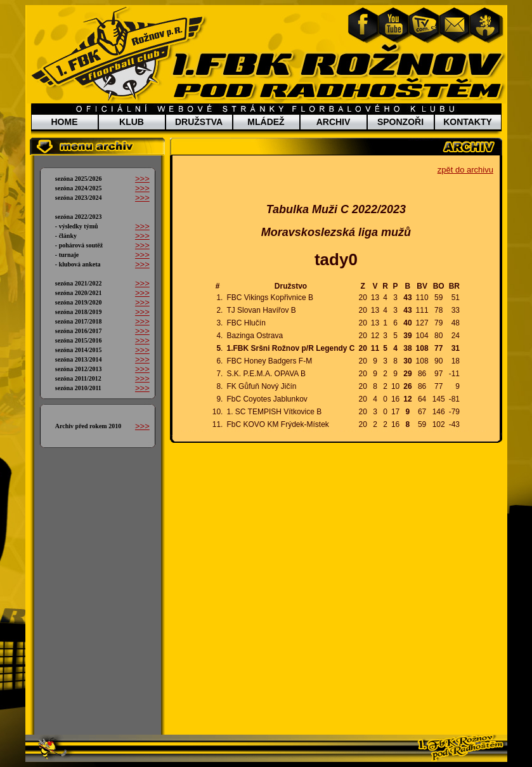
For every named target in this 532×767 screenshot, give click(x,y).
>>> (142, 179)
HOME (65, 122)
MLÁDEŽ (266, 122)
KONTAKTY (468, 122)
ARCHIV (334, 122)
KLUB (132, 122)
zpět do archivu (465, 170)
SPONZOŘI (400, 122)
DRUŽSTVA (199, 122)
